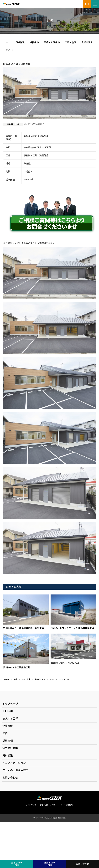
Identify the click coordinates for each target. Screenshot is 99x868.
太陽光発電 (87, 42)
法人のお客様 (10, 719)
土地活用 (8, 711)
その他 (9, 50)
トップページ (10, 704)
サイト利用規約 (67, 805)
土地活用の (17, 864)
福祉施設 (34, 42)
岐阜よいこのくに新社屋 (59, 679)
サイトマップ (31, 805)
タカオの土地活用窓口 (15, 770)
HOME (7, 679)
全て (8, 42)
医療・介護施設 (52, 42)
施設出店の (49, 864)
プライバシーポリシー (49, 805)
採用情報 (8, 741)
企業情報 (8, 726)
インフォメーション (14, 763)
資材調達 (8, 756)
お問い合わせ (10, 778)
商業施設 (20, 42)
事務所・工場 (13, 124)
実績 (15, 679)
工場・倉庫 (71, 42)
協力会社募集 (10, 748)
